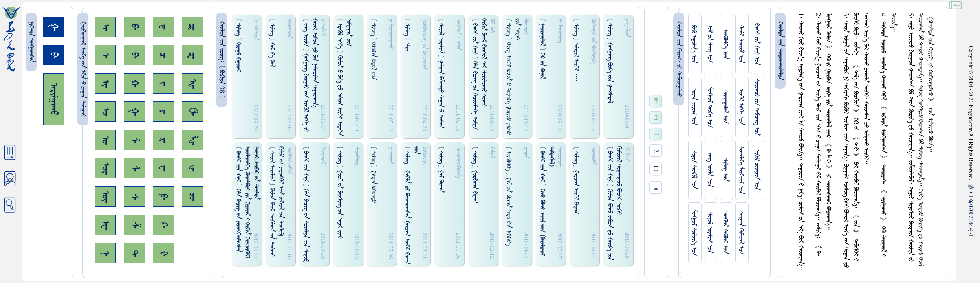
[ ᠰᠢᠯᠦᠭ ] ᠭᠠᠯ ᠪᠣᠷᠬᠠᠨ (441, 169)
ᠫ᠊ (134, 55)
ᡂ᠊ (192, 197)
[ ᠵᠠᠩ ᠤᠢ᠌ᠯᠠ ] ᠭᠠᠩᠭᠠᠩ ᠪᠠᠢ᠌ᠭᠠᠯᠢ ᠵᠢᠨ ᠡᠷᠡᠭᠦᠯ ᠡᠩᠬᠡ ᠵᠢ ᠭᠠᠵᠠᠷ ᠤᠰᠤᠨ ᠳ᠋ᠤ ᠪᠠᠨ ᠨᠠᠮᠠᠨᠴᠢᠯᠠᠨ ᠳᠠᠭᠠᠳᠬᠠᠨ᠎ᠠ (310, 75)
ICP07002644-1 (971, 211)
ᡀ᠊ (192, 140)
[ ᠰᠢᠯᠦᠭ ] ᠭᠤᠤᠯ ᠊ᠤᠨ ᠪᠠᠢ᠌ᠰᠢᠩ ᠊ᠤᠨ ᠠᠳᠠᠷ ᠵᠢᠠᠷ (340, 192)
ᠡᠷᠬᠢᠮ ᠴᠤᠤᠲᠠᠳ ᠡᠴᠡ (757, 170)
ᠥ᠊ (105, 168)
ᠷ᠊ (163, 140)
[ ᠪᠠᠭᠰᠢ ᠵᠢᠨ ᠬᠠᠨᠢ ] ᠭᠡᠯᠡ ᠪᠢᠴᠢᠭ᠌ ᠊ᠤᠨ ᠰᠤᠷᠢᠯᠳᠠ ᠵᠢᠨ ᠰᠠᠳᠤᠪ (306, 204)
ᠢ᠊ (105, 84)
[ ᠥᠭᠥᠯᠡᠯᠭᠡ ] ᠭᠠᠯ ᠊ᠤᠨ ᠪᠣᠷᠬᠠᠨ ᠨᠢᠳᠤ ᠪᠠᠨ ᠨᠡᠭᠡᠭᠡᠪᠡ (508, 196)
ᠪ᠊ (134, 27)
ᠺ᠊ (163, 225)
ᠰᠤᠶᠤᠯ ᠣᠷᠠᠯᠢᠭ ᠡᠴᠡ (710, 233)
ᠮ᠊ (134, 140)
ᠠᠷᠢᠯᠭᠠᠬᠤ (54, 99)
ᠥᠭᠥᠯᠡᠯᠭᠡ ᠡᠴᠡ (725, 44)
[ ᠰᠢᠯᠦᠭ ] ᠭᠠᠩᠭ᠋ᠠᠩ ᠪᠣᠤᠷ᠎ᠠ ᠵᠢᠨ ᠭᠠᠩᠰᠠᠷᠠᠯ (610, 61)
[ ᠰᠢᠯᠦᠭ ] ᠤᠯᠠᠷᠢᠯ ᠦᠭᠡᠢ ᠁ (576, 50)
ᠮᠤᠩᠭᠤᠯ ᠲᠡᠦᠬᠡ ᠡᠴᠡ (710, 107)
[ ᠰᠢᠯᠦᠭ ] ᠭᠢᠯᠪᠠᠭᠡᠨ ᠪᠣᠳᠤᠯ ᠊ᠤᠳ (373, 49)
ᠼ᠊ (192, 27)
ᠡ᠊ (105, 55)
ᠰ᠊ (134, 197)
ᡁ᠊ (192, 168)
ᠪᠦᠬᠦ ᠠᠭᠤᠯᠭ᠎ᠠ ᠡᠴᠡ (694, 44)
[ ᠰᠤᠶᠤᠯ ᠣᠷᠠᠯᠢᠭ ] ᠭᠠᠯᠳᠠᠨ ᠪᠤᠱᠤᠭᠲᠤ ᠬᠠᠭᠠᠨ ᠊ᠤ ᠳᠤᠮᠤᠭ (441, 73)
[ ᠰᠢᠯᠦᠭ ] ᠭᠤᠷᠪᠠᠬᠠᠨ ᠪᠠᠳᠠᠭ (475, 175)
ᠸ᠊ (163, 168)
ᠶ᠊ (163, 112)
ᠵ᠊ (163, 83)
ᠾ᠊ (192, 84)
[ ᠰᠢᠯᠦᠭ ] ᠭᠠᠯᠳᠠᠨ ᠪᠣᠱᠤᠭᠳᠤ (373, 175)
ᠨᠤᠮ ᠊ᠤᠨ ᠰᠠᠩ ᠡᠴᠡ (710, 44)
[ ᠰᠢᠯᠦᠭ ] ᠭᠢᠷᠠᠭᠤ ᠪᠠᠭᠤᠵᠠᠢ (238, 45)
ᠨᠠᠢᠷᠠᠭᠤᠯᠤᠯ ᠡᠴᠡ (725, 107)
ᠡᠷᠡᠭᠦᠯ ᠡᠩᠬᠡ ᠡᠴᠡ (741, 107)
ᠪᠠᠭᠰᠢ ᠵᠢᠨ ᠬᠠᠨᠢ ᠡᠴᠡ (757, 44)
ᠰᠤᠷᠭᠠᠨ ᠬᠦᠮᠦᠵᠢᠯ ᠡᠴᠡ (741, 233)
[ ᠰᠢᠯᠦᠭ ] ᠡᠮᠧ (407, 35)
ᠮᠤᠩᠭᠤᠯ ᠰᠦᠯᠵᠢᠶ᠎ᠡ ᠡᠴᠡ (694, 233)
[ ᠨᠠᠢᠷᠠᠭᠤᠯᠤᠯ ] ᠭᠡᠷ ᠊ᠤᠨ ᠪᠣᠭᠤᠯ (542, 49)
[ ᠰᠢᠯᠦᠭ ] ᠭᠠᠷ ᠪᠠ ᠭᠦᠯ (272, 43)
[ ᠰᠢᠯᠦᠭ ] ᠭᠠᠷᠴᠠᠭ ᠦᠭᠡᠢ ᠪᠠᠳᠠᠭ (576, 180)
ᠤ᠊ (105, 140)
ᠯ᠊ (134, 168)
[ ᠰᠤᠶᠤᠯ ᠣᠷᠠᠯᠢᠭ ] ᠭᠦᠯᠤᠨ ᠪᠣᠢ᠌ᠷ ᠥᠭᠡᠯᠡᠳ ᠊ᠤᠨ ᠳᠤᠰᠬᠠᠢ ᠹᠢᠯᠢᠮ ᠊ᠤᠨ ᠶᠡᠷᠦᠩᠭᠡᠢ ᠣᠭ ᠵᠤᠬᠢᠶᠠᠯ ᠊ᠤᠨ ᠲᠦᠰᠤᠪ (277, 201)
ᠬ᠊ (134, 83)
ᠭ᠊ (134, 112)
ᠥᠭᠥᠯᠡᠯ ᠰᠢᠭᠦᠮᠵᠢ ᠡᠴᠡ (725, 233)
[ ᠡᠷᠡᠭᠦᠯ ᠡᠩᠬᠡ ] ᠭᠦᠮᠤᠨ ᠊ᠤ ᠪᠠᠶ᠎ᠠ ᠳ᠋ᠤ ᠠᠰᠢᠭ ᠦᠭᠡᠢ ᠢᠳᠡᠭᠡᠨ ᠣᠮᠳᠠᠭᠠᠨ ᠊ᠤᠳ (344, 77)
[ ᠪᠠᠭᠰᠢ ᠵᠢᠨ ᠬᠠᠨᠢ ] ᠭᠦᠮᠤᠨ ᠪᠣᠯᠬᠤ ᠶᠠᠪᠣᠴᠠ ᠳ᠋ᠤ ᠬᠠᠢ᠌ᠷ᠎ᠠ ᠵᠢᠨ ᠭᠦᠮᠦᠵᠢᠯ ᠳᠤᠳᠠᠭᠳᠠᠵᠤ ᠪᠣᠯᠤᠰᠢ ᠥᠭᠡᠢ (614, 203)
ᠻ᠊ (163, 253)
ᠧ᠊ (105, 225)
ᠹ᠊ (163, 197)
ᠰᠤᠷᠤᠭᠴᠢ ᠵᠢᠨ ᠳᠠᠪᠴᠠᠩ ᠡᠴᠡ (757, 107)
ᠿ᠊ (192, 112)
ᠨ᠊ (105, 253)
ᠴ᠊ (163, 55)
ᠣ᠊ (105, 112)
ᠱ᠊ (134, 225)
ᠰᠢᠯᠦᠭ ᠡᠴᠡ (725, 170)
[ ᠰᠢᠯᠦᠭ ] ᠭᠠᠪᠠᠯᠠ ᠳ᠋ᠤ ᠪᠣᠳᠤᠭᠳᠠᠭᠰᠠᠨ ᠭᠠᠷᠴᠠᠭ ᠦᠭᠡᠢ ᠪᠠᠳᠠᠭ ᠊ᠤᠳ (412, 205)
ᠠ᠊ (105, 27)
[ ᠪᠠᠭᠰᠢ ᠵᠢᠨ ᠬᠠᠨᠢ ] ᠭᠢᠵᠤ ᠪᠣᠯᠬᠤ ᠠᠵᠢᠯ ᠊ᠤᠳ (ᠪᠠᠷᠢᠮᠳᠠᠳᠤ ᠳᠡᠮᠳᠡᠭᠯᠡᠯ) (547, 201)
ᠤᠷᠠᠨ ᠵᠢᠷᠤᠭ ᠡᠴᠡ (694, 107)
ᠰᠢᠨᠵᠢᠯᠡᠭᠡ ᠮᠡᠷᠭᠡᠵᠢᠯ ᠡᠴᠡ (741, 170)
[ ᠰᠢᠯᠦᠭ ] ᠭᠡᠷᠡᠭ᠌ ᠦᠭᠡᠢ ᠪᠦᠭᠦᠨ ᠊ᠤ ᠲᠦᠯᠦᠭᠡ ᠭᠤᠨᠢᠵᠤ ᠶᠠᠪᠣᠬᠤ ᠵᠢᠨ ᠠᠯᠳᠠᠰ (513, 77)
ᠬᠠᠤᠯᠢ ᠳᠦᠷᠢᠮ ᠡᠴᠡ (741, 44)
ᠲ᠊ (134, 253)
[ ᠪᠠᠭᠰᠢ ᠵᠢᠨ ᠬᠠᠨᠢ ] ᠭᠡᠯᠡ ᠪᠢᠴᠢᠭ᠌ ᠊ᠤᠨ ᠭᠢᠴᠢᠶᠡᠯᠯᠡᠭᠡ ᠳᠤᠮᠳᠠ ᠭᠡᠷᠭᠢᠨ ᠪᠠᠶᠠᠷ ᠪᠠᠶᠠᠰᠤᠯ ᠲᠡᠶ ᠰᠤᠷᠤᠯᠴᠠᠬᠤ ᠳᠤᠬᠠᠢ (479, 74)
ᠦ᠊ (105, 197)
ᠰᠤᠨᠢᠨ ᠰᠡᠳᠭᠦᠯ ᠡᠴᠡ (694, 170)
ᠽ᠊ (192, 55)
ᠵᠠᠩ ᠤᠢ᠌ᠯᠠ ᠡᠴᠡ (710, 170)
